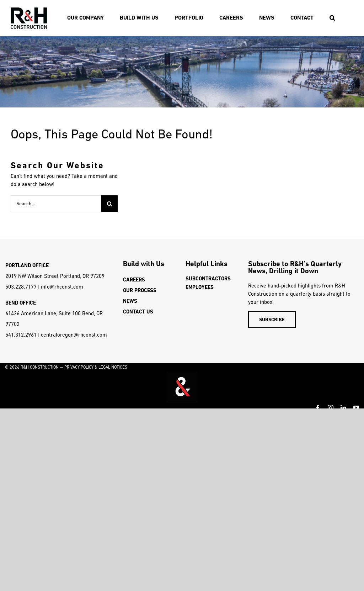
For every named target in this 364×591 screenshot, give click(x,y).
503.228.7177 (21, 287)
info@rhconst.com (62, 287)
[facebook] (318, 408)
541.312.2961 (21, 335)
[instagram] (331, 408)
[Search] (109, 204)
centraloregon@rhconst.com (74, 335)
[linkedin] (343, 408)
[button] (332, 18)
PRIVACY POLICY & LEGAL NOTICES (96, 367)
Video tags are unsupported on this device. (182, 387)
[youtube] (356, 408)
